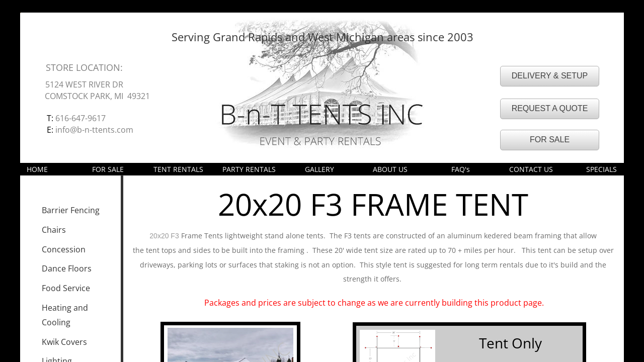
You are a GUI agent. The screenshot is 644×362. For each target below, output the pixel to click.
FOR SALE (108, 169)
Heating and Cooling (65, 315)
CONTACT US (531, 169)
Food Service (66, 288)
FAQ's (461, 169)
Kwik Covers (64, 342)
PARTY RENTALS (249, 169)
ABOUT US (390, 169)
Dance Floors (67, 268)
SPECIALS (601, 169)
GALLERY (319, 169)
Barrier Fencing (71, 210)
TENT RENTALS (178, 169)
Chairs (54, 230)
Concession (64, 249)
